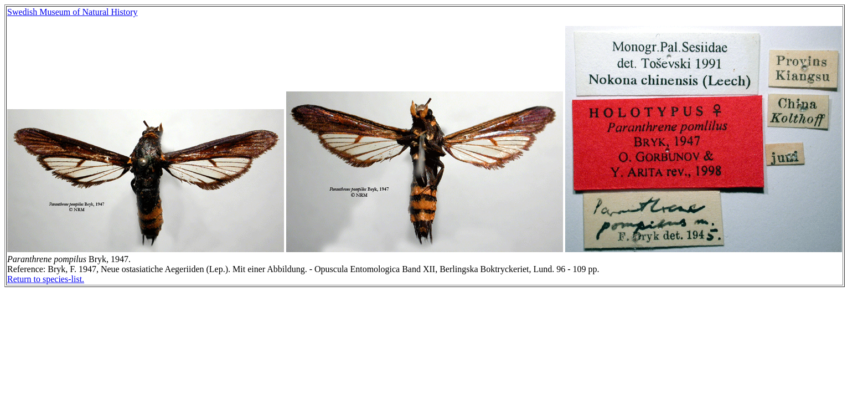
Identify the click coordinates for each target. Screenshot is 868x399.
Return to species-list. (46, 279)
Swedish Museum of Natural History (73, 12)
